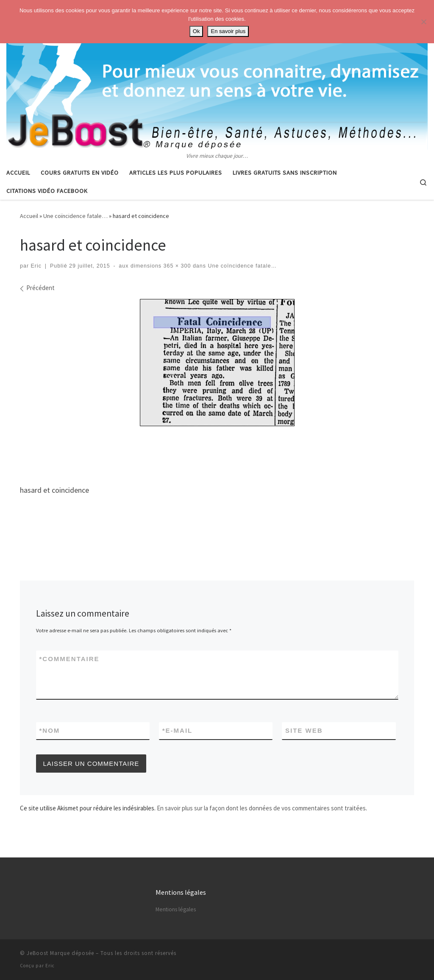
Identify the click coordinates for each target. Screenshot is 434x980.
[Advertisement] (217, 452)
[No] (423, 22)
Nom (50, 730)
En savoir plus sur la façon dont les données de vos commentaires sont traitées (261, 808)
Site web (304, 730)
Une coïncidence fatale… (75, 216)
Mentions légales (176, 909)
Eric (36, 266)
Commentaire (70, 659)
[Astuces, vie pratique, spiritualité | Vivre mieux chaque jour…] (217, 75)
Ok (196, 31)
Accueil (29, 216)
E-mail (178, 730)
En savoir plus (228, 31)
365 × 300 (176, 266)
